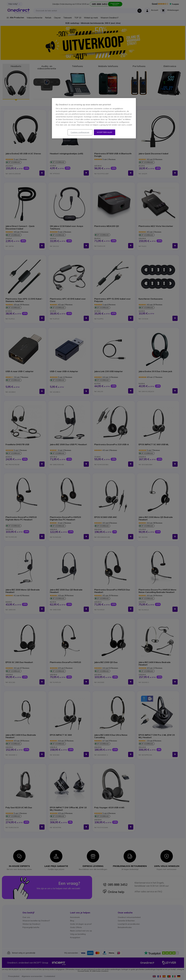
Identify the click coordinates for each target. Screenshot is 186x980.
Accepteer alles (105, 132)
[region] (94, 118)
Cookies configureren (80, 132)
